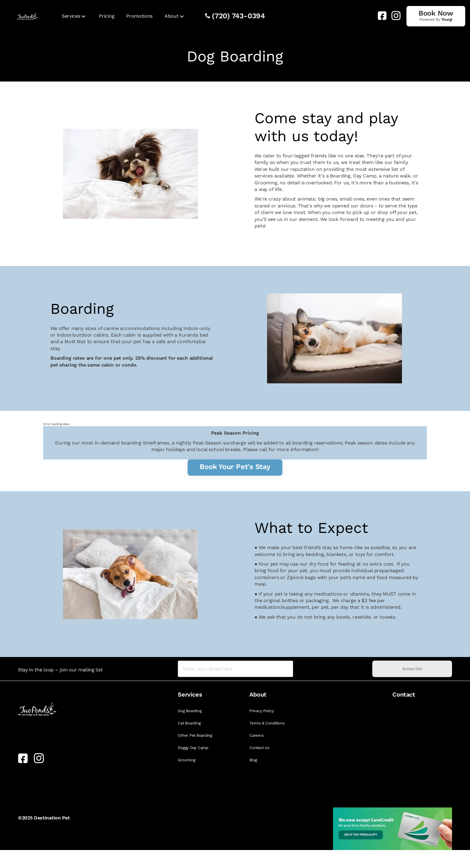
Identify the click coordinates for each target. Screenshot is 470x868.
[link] (380, 16)
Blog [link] (253, 760)
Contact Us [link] (259, 748)
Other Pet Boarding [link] (195, 735)
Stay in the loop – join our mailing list (60, 670)
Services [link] (71, 16)
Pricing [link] (107, 16)
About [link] (171, 16)
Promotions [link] (139, 16)
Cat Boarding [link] (189, 723)
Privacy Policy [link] (262, 711)
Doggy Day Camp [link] (193, 748)
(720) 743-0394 (238, 16)
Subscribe (412, 669)
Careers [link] (256, 735)
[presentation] (333, 669)
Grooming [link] (186, 760)
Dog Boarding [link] (190, 711)
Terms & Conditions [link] (267, 723)
